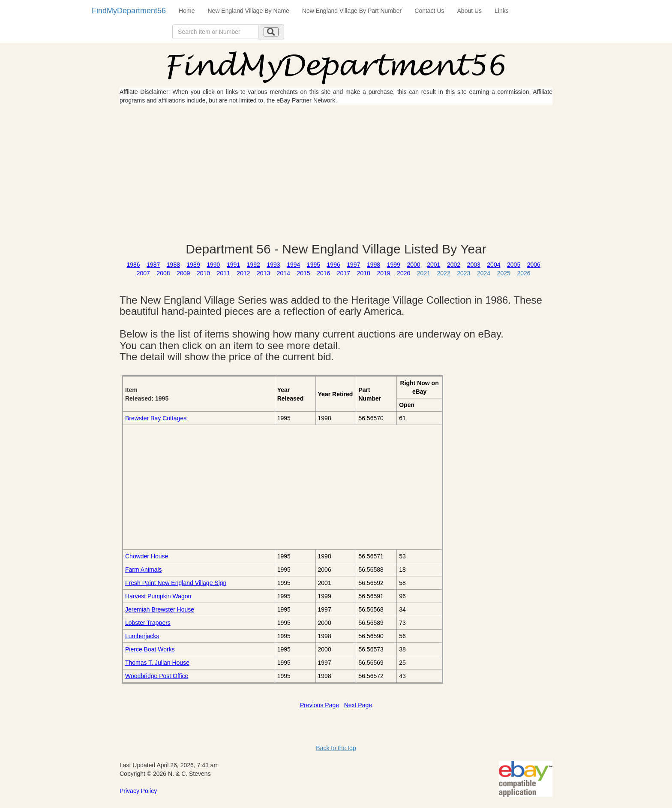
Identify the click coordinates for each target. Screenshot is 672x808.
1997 (353, 265)
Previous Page (319, 705)
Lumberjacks (142, 636)
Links (502, 11)
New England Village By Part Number (352, 11)
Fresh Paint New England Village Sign (176, 583)
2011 (223, 273)
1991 (233, 265)
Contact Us (429, 11)
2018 (364, 273)
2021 (424, 273)
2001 (433, 265)
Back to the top (336, 748)
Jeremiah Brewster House (160, 609)
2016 (323, 273)
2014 (283, 273)
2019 (383, 273)
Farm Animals (144, 570)
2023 (463, 273)
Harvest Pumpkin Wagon (158, 596)
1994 (293, 265)
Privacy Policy (138, 791)
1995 (313, 265)
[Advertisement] (336, 173)
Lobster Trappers (148, 623)
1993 (273, 265)
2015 (304, 273)
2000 (413, 265)
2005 (514, 265)
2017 (343, 273)
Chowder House (147, 556)
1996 (334, 265)
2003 (474, 265)
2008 (163, 273)
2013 (263, 273)
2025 (504, 273)
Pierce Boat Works (150, 649)
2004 (493, 265)
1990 (213, 265)
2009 (183, 273)
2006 (534, 265)
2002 (454, 265)
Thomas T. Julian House (157, 663)
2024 (484, 273)
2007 (143, 273)
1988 (173, 265)
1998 (373, 265)
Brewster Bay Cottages (156, 418)
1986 (133, 265)
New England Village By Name (248, 11)
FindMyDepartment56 (129, 11)
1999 (394, 265)
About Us (470, 11)
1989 (193, 265)
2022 (444, 273)
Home (187, 11)
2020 (403, 273)
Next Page (358, 705)
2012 (243, 273)
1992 (253, 265)
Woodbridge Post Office (157, 676)
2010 (203, 273)
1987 (153, 265)
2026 (523, 273)
